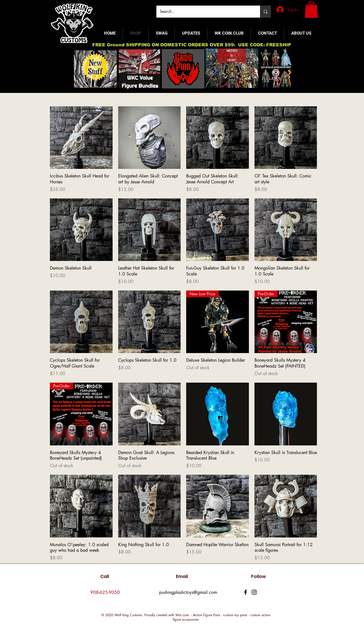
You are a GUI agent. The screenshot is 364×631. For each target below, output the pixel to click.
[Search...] (204, 12)
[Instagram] (254, 592)
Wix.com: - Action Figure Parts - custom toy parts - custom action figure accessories (222, 617)
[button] (311, 9)
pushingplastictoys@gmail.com (188, 592)
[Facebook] (246, 592)
